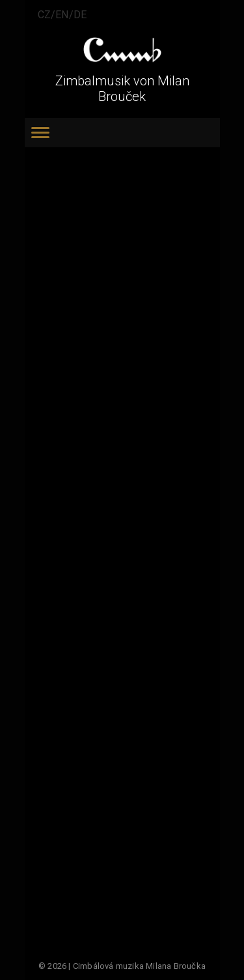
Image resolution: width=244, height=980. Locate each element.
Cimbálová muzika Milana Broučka (139, 966)
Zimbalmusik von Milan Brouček (122, 89)
